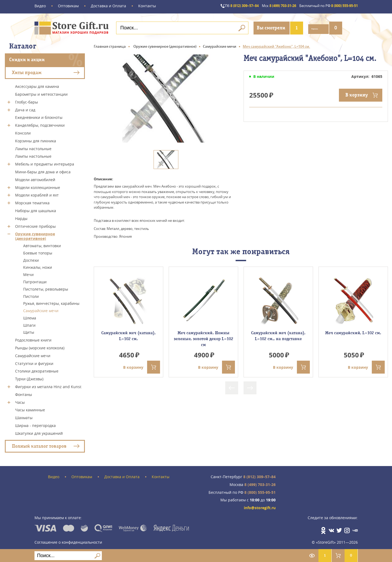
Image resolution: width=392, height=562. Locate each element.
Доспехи (31, 259)
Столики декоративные (37, 370)
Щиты (29, 331)
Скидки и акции (27, 58)
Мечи (28, 273)
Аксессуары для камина (37, 85)
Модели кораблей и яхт (37, 194)
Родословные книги (33, 339)
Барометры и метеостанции (41, 93)
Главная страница (110, 45)
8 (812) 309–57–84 (223, 6)
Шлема (30, 317)
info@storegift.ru (260, 507)
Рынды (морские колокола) (40, 346)
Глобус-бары (27, 101)
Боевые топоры (38, 252)
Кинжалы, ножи (38, 266)
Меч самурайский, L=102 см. (353, 332)
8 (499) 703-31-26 (267, 6)
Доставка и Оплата (108, 6)
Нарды (21, 217)
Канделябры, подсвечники (40, 124)
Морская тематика (32, 201)
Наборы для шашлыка (36, 209)
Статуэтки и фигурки (34, 362)
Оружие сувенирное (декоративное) (35, 235)
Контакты (147, 6)
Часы (20, 401)
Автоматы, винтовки (42, 244)
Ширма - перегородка (35, 424)
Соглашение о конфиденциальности (68, 539)
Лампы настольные (33, 147)
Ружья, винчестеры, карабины (51, 302)
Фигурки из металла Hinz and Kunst (48, 385)
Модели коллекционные (38, 186)
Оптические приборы (35, 225)
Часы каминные (30, 408)
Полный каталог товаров (39, 445)
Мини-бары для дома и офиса (43, 170)
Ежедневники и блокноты (39, 116)
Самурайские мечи (41, 309)
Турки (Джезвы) (29, 377)
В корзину (357, 94)
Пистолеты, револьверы (46, 288)
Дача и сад (25, 108)
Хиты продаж (27, 71)
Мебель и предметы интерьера (45, 163)
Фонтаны (24, 393)
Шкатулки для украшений (39, 432)
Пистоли (31, 295)
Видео (40, 6)
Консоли (23, 132)
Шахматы (24, 416)
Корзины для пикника (36, 139)
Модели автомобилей (35, 178)
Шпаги (29, 324)
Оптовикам (68, 6)
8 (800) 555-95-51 (324, 6)
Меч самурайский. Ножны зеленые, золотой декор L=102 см (204, 337)
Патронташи (35, 280)
